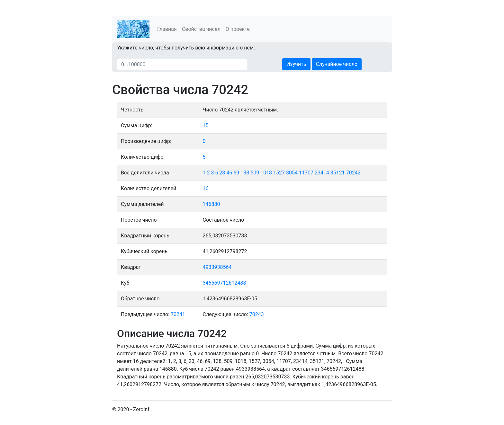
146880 (212, 204)
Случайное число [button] (337, 64)
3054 (292, 173)
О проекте (238, 29)
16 (206, 188)
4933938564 (217, 267)
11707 (306, 173)
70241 (178, 314)
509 (255, 173)
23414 (322, 173)
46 (229, 173)
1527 (279, 173)
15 (206, 125)
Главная (167, 29)
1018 (266, 173)
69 (236, 173)
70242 (353, 173)
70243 (257, 314)
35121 (338, 173)
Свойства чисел (201, 29)
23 (222, 173)
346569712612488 (225, 283)
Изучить (296, 64)
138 (245, 173)
